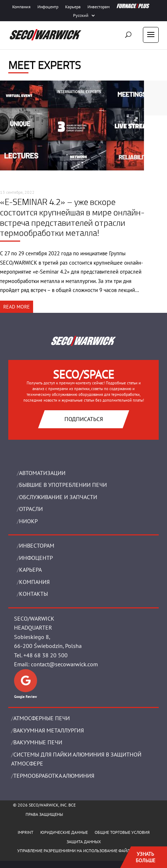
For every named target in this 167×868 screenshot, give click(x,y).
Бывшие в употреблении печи (63, 485)
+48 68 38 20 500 (46, 655)
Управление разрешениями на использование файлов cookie (84, 851)
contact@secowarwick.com (64, 664)
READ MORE (17, 307)
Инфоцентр (48, 7)
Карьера (73, 7)
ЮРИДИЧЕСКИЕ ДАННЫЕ (64, 832)
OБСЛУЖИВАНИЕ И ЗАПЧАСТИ (58, 497)
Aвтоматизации (42, 473)
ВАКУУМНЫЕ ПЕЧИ (38, 742)
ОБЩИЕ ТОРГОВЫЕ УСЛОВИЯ (122, 832)
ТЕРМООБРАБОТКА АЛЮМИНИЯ (54, 776)
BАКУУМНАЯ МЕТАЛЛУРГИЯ (49, 730)
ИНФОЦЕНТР (36, 558)
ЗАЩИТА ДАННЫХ (84, 842)
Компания (21, 7)
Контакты (33, 594)
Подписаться (84, 419)
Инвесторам (99, 7)
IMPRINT (26, 832)
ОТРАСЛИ (31, 509)
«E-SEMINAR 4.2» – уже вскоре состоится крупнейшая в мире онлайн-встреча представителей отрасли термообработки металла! (72, 217)
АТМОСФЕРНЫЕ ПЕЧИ (42, 718)
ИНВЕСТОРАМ (37, 545)
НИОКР (28, 521)
